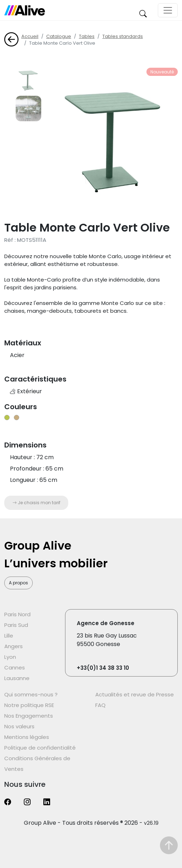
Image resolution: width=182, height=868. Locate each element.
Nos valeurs (19, 726)
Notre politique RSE (29, 705)
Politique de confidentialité (40, 748)
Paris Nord (17, 614)
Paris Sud (16, 625)
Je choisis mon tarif (36, 503)
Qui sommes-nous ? (31, 694)
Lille (9, 636)
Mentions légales (27, 737)
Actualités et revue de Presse (135, 694)
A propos (18, 583)
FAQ (100, 705)
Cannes (15, 667)
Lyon (10, 657)
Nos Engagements (29, 716)
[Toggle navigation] (168, 10)
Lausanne (17, 678)
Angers (14, 646)
